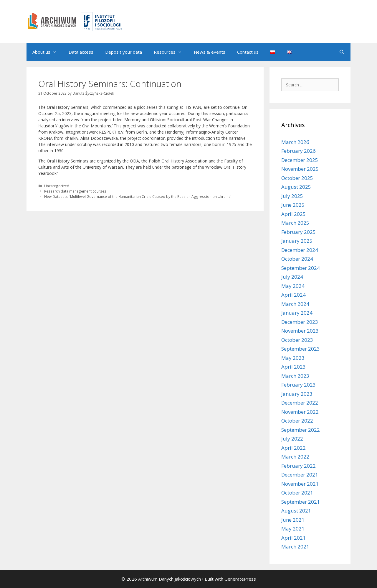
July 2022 (292, 439)
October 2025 (297, 178)
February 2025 (299, 232)
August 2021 (296, 511)
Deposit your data (124, 52)
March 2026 (295, 142)
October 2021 (297, 493)
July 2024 (292, 277)
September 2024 (301, 268)
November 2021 (300, 484)
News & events (210, 52)
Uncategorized (57, 186)
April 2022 (294, 448)
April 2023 (294, 367)
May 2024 (293, 286)
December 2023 (300, 322)
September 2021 (301, 502)
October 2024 (297, 259)
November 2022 (300, 412)
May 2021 (293, 529)
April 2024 (294, 295)
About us (48, 52)
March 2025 (295, 223)
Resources (171, 52)
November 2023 (300, 331)
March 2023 (295, 376)
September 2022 (301, 430)
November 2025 (300, 169)
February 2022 (299, 466)
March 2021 (295, 547)
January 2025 (297, 241)
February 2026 (299, 151)
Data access (81, 52)
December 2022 (300, 403)
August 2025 (296, 187)
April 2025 (294, 214)
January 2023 (297, 394)
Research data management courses (75, 191)
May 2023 (293, 358)
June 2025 (293, 205)
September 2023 (301, 349)
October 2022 (297, 421)
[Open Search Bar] (342, 52)
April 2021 (294, 538)
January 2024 (297, 313)
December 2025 (300, 160)
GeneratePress (240, 579)
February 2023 (299, 385)
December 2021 (300, 475)
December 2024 (300, 250)
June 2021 (293, 520)
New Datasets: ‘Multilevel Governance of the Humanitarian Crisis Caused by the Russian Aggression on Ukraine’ (138, 196)
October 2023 (297, 340)
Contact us (248, 52)
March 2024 (295, 304)
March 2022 (295, 457)
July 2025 (292, 196)
